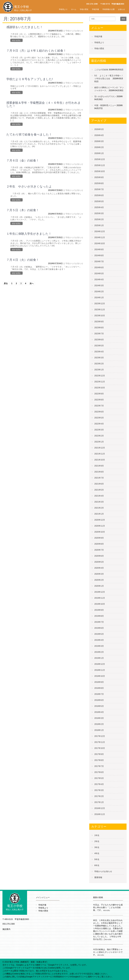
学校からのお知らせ (74, 31)
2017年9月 (99, 754)
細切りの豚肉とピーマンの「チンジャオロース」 (109, 89)
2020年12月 (100, 520)
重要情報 (98, 877)
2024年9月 (99, 249)
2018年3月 (99, 718)
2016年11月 (100, 814)
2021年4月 (99, 496)
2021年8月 (99, 472)
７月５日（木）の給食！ (23, 210)
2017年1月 (99, 802)
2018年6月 (99, 700)
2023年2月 (99, 364)
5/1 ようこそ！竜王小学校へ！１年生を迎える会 (109, 77)
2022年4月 (99, 424)
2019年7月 (99, 622)
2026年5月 (99, 129)
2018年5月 (99, 706)
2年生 (97, 841)
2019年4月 (99, 640)
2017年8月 (99, 760)
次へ (32, 283)
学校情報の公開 (108, 9)
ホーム (74, 9)
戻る (6, 283)
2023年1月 (99, 370)
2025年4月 (99, 207)
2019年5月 (99, 634)
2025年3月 (99, 213)
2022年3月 (99, 430)
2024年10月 (100, 243)
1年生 (97, 835)
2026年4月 (99, 135)
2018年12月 (100, 664)
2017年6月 (99, 772)
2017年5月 (99, 778)
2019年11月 (100, 598)
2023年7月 (99, 334)
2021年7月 (99, 478)
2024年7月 (99, 261)
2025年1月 (99, 225)
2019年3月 (99, 646)
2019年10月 (100, 604)
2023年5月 (99, 346)
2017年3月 (99, 790)
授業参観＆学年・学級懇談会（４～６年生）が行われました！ (44, 104)
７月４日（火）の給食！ (23, 260)
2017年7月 (99, 766)
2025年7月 (99, 189)
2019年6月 (99, 628)
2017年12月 (100, 736)
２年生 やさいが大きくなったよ (29, 187)
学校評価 (95, 9)
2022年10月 (100, 388)
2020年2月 (99, 580)
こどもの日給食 (101, 70)
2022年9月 (99, 394)
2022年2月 (99, 436)
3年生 (97, 847)
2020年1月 (99, 586)
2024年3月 (99, 286)
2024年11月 (100, 237)
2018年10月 (100, 676)
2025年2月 (99, 219)
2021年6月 (99, 484)
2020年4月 (99, 568)
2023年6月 (99, 340)
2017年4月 (99, 784)
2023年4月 (99, 352)
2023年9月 (99, 322)
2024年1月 (99, 298)
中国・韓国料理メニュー (105, 105)
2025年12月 (100, 159)
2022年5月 (99, 418)
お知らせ (121, 9)
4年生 (97, 853)
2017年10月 (100, 748)
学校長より (63, 9)
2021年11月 (100, 454)
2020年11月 (100, 526)
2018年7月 (99, 694)
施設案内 (6, 929)
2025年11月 (100, 165)
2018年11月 (100, 670)
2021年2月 (99, 508)
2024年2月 (99, 292)
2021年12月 (100, 448)
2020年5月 (99, 562)
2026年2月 (99, 147)
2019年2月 (99, 652)
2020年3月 (99, 574)
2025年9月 (99, 177)
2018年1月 (99, 730)
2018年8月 (99, 688)
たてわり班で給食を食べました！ (29, 135)
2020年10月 (100, 532)
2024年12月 (100, 231)
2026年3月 (99, 141)
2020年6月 (99, 556)
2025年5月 (99, 201)
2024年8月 (99, 255)
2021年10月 (100, 460)
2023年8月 (99, 328)
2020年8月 (99, 544)
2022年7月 (99, 406)
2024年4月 (99, 280)
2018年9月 (99, 682)
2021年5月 (99, 490)
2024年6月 (99, 268)
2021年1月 (99, 514)
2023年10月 (100, 316)
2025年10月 (100, 171)
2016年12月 (100, 808)
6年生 (97, 865)
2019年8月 (99, 616)
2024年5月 (99, 274)
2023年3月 (99, 358)
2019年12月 (100, 592)
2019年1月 (99, 658)
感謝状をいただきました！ (25, 27)
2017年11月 (100, 742)
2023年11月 (100, 310)
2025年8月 (99, 183)
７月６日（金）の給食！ (23, 161)
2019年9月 (99, 610)
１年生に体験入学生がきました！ (29, 234)
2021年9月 (99, 466)
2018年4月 (99, 712)
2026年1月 (99, 153)
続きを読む (16, 40)
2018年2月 (99, 724)
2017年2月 (99, 796)
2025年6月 (99, 195)
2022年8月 (99, 400)
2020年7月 (99, 550)
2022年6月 (99, 412)
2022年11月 (100, 382)
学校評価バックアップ (101, 15)
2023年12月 (100, 304)
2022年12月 (100, 376)
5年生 (97, 859)
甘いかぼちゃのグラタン (105, 96)
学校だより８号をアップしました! (30, 79)
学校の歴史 (84, 9)
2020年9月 (99, 538)
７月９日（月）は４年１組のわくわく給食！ (36, 51)
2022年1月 (99, 442)
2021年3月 (99, 502)
